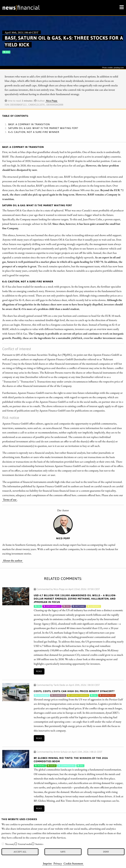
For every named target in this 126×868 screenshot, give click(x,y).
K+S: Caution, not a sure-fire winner (34, 132)
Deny (106, 852)
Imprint (47, 863)
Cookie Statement (73, 863)
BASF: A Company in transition (29, 124)
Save (63, 852)
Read (39, 671)
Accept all (20, 852)
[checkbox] (3, 844)
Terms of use (10, 499)
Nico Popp (52, 101)
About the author (13, 560)
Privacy (58, 863)
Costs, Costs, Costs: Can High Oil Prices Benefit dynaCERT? (74, 691)
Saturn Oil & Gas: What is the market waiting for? (43, 128)
